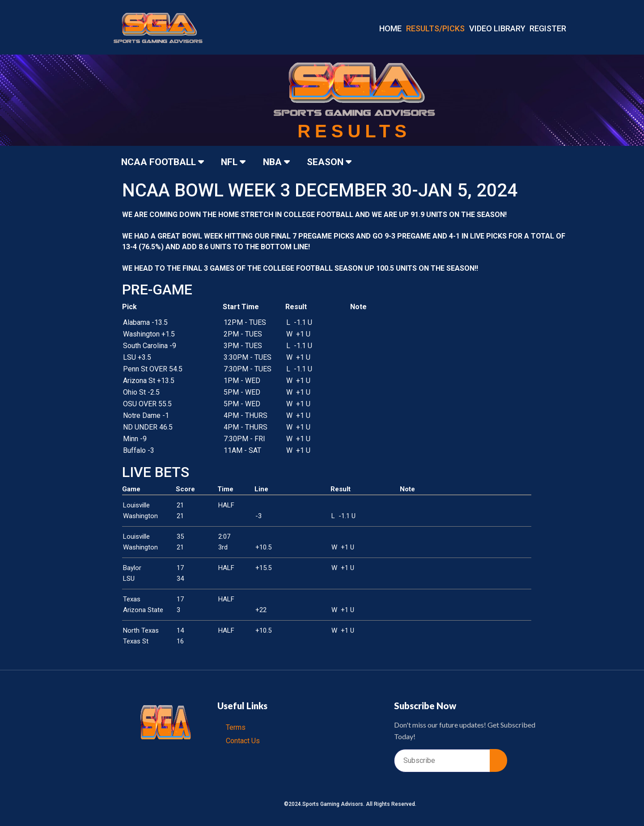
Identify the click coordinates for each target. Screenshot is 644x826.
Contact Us (243, 741)
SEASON (334, 162)
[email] (442, 761)
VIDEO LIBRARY (497, 28)
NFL (236, 162)
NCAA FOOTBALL (164, 162)
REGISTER (548, 28)
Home (390, 28)
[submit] (498, 760)
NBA (280, 162)
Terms (236, 727)
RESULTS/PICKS (435, 28)
